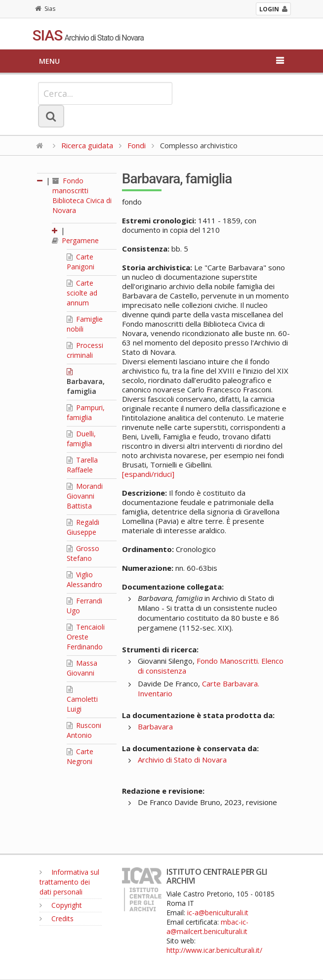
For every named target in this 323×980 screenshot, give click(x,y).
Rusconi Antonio (84, 730)
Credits (57, 918)
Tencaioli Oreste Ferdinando (86, 637)
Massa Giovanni (82, 668)
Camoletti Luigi (82, 700)
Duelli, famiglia (81, 439)
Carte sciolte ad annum (82, 293)
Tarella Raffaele (82, 465)
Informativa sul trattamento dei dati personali (69, 882)
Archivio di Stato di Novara (182, 760)
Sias (45, 9)
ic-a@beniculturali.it (218, 913)
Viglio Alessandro (84, 579)
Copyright (61, 905)
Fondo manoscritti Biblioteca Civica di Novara (82, 195)
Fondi (137, 145)
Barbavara (155, 726)
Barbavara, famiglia (86, 382)
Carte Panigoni (81, 262)
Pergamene (75, 240)
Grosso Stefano (83, 553)
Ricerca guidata (87, 145)
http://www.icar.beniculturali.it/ (214, 950)
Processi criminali (85, 350)
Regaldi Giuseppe (83, 527)
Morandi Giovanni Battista (85, 496)
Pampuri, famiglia (86, 412)
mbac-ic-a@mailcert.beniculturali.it (207, 927)
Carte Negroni (80, 756)
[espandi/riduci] (148, 474)
